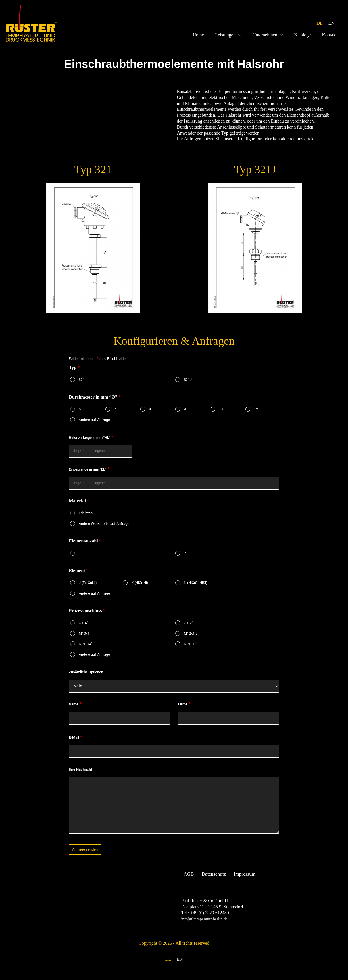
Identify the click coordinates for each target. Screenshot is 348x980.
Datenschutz (210, 879)
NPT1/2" (191, 648)
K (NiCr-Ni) (140, 587)
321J (188, 383)
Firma (184, 709)
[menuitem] (319, 23)
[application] (246, 38)
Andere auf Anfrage (94, 423)
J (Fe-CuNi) (88, 587)
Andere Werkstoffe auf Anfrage (104, 528)
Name (75, 709)
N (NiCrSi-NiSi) (196, 587)
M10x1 (84, 638)
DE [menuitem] (319, 23)
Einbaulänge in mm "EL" (89, 473)
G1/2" (188, 627)
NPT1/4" (86, 648)
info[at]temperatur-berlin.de (207, 924)
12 (256, 413)
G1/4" (83, 627)
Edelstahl (86, 518)
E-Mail (75, 743)
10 (221, 413)
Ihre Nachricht (80, 775)
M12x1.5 (191, 638)
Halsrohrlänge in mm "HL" (91, 441)
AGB (187, 879)
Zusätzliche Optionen (86, 677)
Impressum (239, 879)
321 (82, 383)
